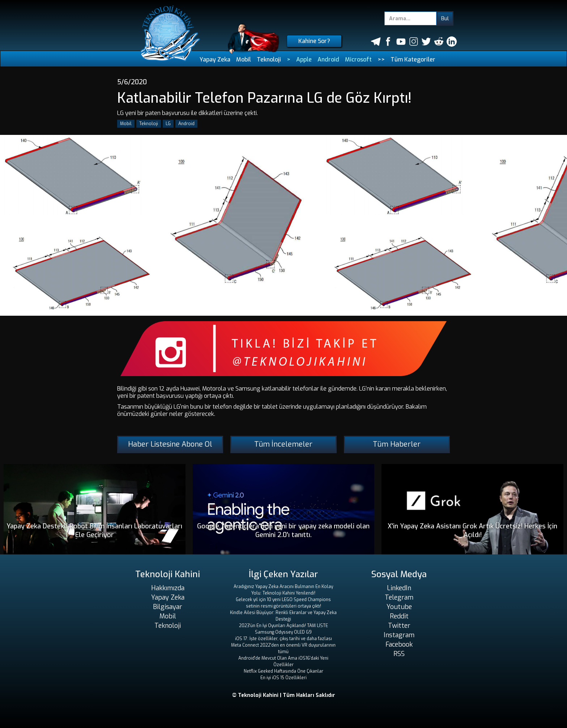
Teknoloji (269, 59)
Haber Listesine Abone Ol (170, 444)
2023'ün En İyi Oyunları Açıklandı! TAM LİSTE (283, 626)
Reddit (399, 616)
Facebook (399, 644)
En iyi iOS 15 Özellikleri (283, 678)
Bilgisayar (168, 607)
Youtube (399, 607)
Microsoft (358, 59)
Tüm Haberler (397, 444)
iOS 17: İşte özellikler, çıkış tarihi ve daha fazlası (283, 639)
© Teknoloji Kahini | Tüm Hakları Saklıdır (284, 695)
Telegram (399, 597)
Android (328, 59)
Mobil (244, 59)
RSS (399, 654)
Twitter (399, 626)
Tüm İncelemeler (283, 444)
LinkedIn (399, 588)
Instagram (399, 635)
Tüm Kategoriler (413, 59)
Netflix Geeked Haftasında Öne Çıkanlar (283, 671)
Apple (304, 59)
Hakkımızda (168, 588)
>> (381, 59)
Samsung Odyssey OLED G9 (283, 632)
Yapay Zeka (215, 59)
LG (168, 124)
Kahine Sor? (314, 41)
